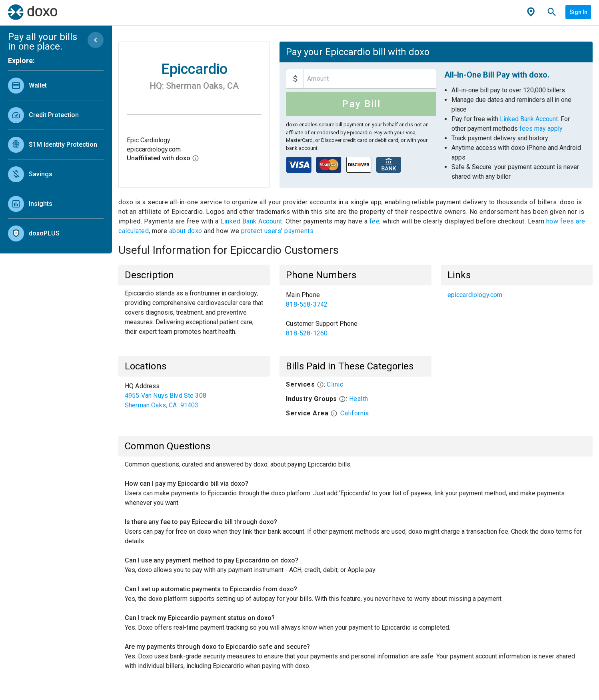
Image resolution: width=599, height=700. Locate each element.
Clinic (335, 384)
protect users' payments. (278, 231)
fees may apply (541, 129)
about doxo (186, 231)
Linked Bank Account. (253, 221)
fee (375, 221)
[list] (56, 158)
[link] (56, 85)
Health (359, 399)
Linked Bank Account (529, 119)
